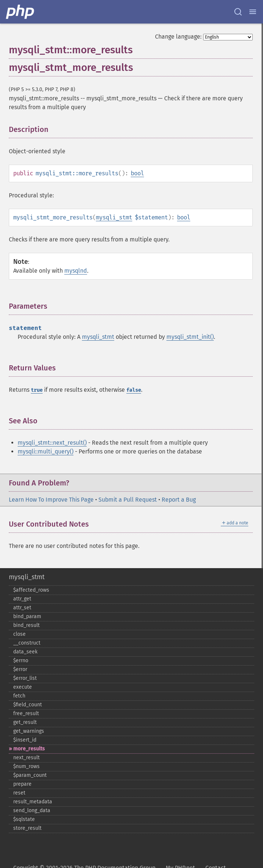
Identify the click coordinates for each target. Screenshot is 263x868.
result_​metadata (33, 802)
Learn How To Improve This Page (51, 500)
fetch (19, 696)
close (19, 634)
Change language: (178, 37)
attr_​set (22, 608)
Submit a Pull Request (128, 500)
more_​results (29, 749)
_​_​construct (27, 643)
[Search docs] (238, 12)
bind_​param (27, 616)
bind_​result (26, 625)
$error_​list (25, 678)
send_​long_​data (32, 810)
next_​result (26, 758)
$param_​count (30, 775)
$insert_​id (25, 740)
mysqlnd (76, 271)
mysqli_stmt (114, 217)
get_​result (25, 722)
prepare (22, 784)
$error (20, 669)
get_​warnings (29, 731)
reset (19, 793)
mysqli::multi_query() (46, 451)
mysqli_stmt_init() (190, 337)
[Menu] (253, 12)
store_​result (27, 828)
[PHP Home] (21, 12)
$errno (21, 661)
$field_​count (28, 705)
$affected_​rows (31, 590)
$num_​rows (26, 766)
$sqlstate (24, 819)
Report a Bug (179, 500)
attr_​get (22, 599)
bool (137, 173)
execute (23, 687)
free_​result (26, 713)
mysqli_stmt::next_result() (52, 443)
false (134, 390)
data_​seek (25, 652)
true (37, 390)
